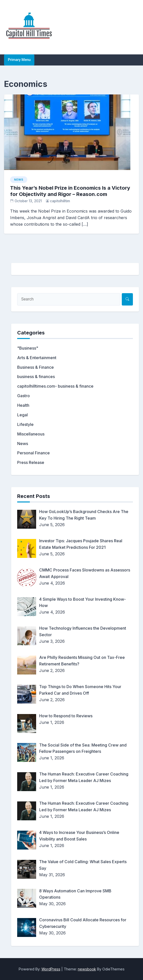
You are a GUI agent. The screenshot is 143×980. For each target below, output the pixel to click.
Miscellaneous (31, 434)
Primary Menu (19, 60)
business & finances (36, 377)
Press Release (31, 462)
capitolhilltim (60, 201)
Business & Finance (35, 367)
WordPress (51, 969)
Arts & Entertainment (37, 358)
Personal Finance (33, 453)
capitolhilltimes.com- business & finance (55, 386)
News (19, 180)
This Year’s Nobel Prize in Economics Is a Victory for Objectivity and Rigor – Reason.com (70, 191)
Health (23, 405)
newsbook (87, 969)
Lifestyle (25, 424)
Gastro (23, 396)
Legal (22, 415)
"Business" (28, 348)
